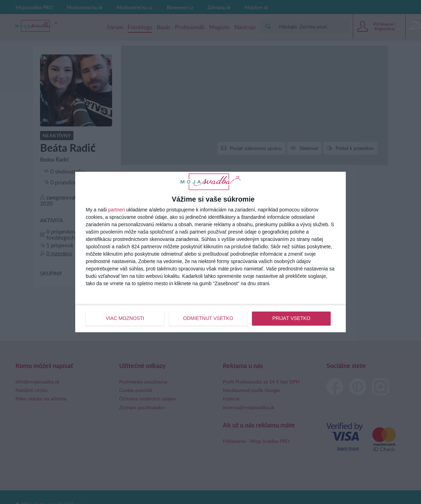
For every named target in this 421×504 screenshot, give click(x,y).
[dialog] (210, 252)
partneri (116, 210)
